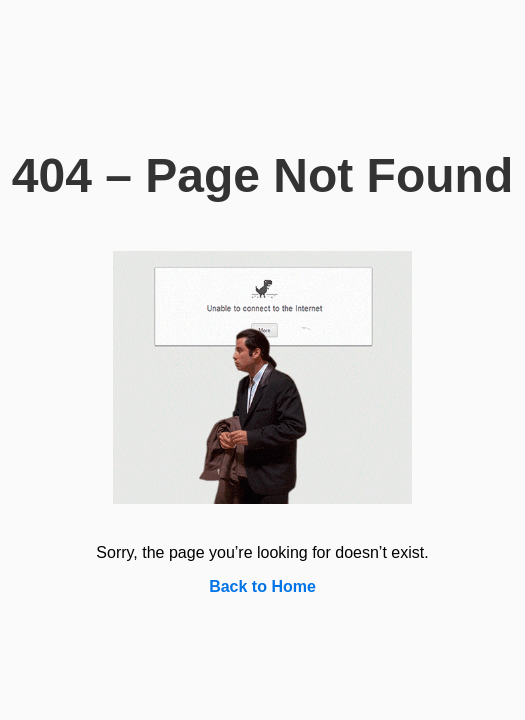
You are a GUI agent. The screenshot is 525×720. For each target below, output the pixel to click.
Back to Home (262, 586)
